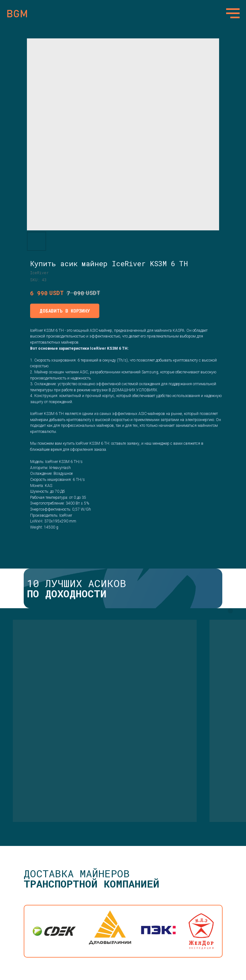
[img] (110, 931)
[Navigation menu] (233, 13)
